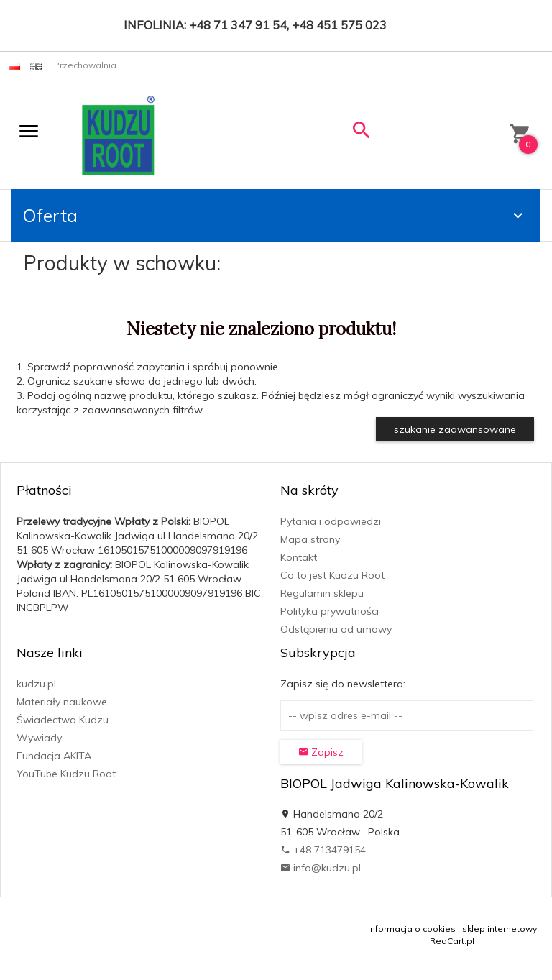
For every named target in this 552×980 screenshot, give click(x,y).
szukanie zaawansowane (455, 429)
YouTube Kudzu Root (66, 774)
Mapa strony (310, 539)
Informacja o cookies (412, 929)
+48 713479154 (323, 850)
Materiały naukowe (62, 702)
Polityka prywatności (330, 611)
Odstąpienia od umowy (336, 629)
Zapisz (321, 752)
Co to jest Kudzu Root (332, 575)
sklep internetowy (500, 929)
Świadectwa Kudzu (63, 720)
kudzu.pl (36, 684)
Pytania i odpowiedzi (331, 521)
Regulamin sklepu (322, 593)
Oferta (275, 215)
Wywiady (39, 738)
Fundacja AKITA (54, 756)
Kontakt (299, 557)
